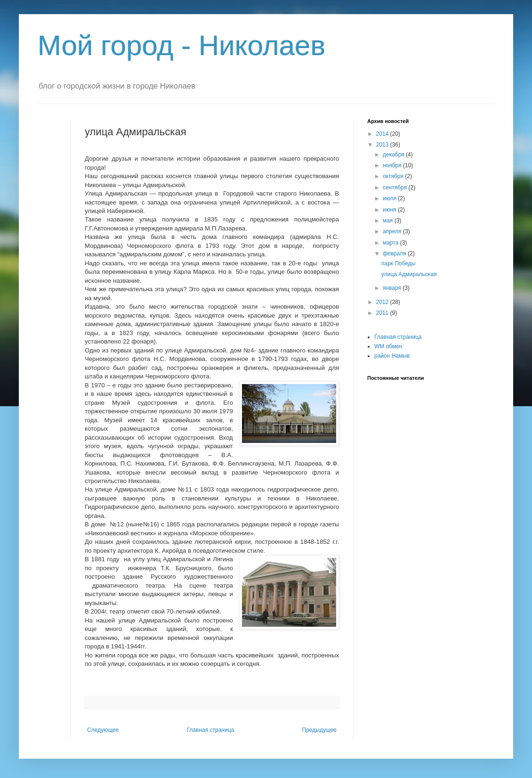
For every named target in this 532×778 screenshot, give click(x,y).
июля (390, 198)
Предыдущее (319, 730)
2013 (383, 145)
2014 (383, 134)
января (393, 288)
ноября (393, 165)
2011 (383, 313)
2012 (383, 302)
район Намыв (392, 356)
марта (391, 243)
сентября (396, 188)
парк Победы (399, 263)
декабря (394, 155)
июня (390, 210)
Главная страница (211, 730)
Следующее (103, 730)
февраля (395, 254)
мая (389, 221)
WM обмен (388, 346)
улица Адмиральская (409, 274)
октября (394, 176)
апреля (393, 231)
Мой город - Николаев (181, 45)
